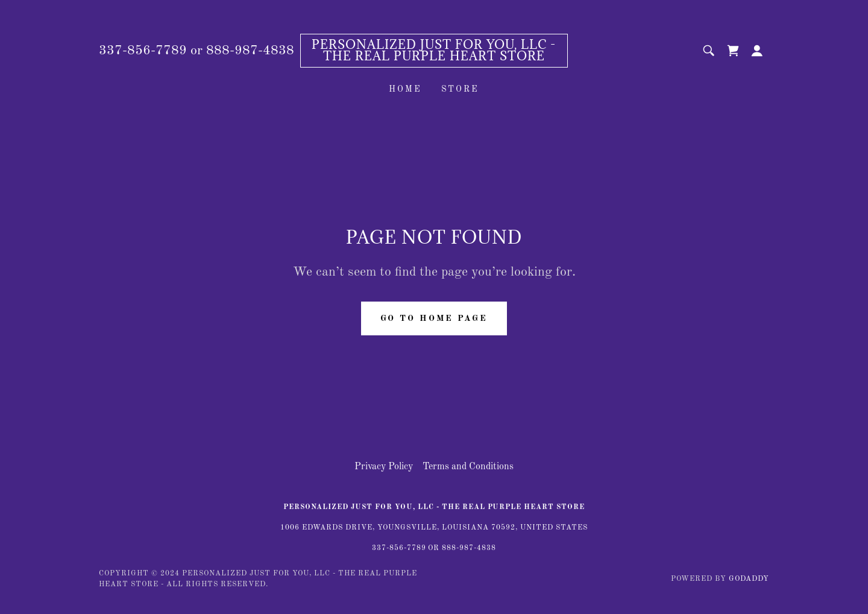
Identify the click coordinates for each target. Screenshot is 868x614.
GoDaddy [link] (749, 579)
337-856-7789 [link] (143, 51)
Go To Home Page (434, 318)
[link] (434, 58)
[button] (757, 51)
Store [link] (461, 89)
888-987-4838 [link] (250, 51)
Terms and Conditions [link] (468, 467)
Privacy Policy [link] (384, 467)
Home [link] (405, 89)
